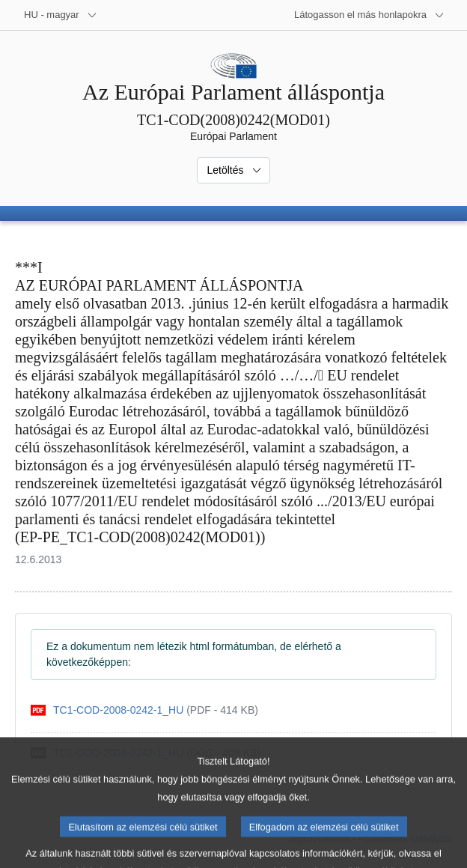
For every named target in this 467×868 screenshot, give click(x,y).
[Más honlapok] (369, 15)
